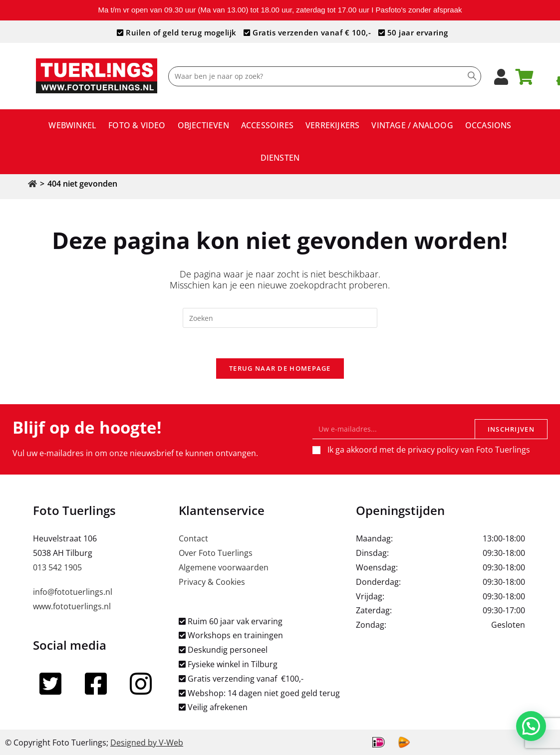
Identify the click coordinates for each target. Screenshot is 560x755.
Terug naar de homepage (280, 368)
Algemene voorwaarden (224, 567)
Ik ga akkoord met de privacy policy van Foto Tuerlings (429, 450)
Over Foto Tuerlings (216, 553)
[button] (531, 725)
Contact (193, 538)
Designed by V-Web (147, 743)
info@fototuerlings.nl (73, 592)
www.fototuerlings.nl (72, 606)
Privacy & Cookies (212, 582)
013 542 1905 (57, 567)
